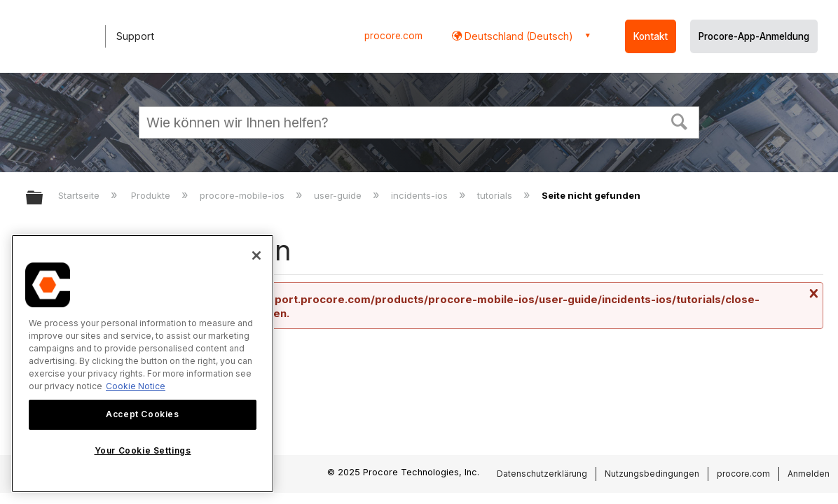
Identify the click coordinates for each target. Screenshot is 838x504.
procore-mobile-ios (243, 195)
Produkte (152, 195)
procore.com (393, 36)
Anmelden (809, 474)
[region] (143, 364)
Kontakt (651, 36)
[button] (680, 120)
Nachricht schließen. (812, 293)
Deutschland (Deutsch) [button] (517, 36)
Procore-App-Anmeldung (754, 36)
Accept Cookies (142, 414)
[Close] (256, 255)
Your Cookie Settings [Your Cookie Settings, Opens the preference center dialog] (143, 450)
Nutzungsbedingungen (652, 474)
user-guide (339, 195)
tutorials (496, 195)
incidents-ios (421, 195)
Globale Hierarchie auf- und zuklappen (43, 198)
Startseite (80, 195)
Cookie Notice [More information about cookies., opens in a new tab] (136, 386)
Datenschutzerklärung (542, 474)
